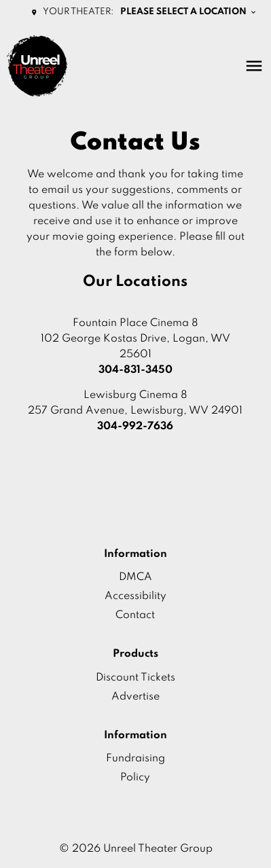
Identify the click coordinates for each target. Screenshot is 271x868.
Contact (135, 615)
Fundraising (135, 759)
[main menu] (254, 66)
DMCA (135, 577)
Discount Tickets (135, 678)
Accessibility (135, 596)
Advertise (135, 697)
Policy (135, 778)
